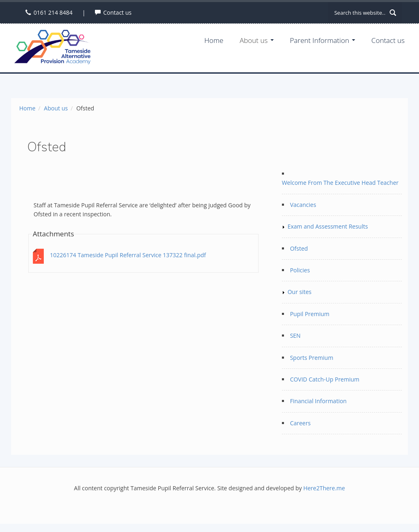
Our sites (300, 292)
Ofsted (299, 248)
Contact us (117, 12)
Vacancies (303, 205)
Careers (300, 423)
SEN (295, 336)
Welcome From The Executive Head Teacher (340, 183)
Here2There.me (324, 488)
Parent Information (323, 40)
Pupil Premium (310, 314)
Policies (300, 270)
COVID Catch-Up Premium (325, 379)
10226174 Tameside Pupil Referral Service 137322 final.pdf (128, 255)
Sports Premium (312, 358)
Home (214, 40)
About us (257, 40)
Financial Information (319, 401)
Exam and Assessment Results (328, 226)
